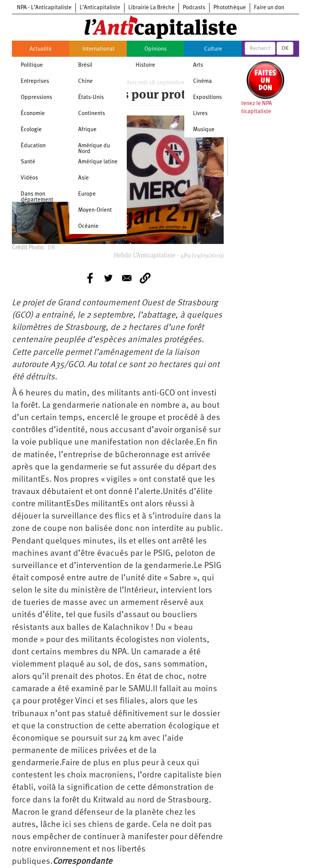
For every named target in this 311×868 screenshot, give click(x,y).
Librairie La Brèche (151, 8)
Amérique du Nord (94, 149)
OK (285, 48)
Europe (87, 194)
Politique (32, 65)
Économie (33, 114)
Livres (200, 114)
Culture (213, 49)
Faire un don (269, 8)
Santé (28, 162)
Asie (83, 178)
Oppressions (36, 98)
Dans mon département (37, 197)
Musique (204, 130)
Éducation (33, 146)
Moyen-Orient (95, 210)
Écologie (31, 130)
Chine (85, 82)
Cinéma (202, 82)
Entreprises (35, 82)
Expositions (207, 98)
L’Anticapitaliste (100, 8)
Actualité (41, 49)
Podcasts (194, 8)
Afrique (87, 130)
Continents (92, 114)
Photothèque (230, 8)
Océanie (88, 226)
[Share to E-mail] (127, 278)
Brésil (85, 65)
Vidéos (29, 178)
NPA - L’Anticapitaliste (44, 8)
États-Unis (91, 98)
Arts (198, 65)
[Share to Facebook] (90, 278)
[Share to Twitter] (108, 278)
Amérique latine (98, 162)
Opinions (155, 49)
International (98, 49)
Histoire (145, 65)
